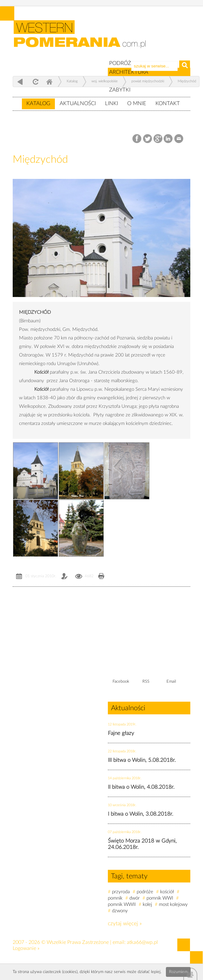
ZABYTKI (120, 90)
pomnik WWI (160, 898)
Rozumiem (178, 972)
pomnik (115, 898)
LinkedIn (169, 139)
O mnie (137, 103)
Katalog (38, 103)
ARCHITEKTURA (129, 72)
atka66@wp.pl (142, 942)
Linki (111, 103)
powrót (20, 82)
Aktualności (78, 103)
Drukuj (101, 577)
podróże (145, 892)
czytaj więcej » (125, 923)
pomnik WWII (122, 904)
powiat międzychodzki (148, 81)
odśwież (35, 82)
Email (179, 139)
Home (49, 82)
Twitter (148, 139)
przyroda (121, 892)
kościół (167, 892)
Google (158, 139)
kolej (147, 904)
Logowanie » (26, 948)
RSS (146, 682)
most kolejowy (173, 904)
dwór (134, 898)
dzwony (120, 911)
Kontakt (168, 103)
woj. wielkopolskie (105, 81)
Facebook (138, 139)
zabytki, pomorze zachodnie (83, 39)
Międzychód (187, 81)
